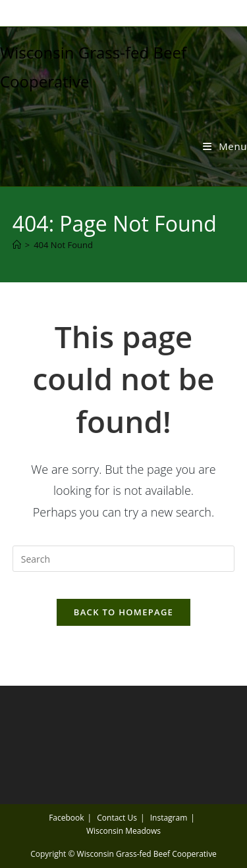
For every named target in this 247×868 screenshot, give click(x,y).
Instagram (169, 818)
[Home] (17, 245)
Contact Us (117, 818)
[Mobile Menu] (225, 146)
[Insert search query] (124, 559)
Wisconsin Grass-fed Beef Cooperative (147, 854)
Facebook (66, 818)
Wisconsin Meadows (123, 831)
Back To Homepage (123, 612)
